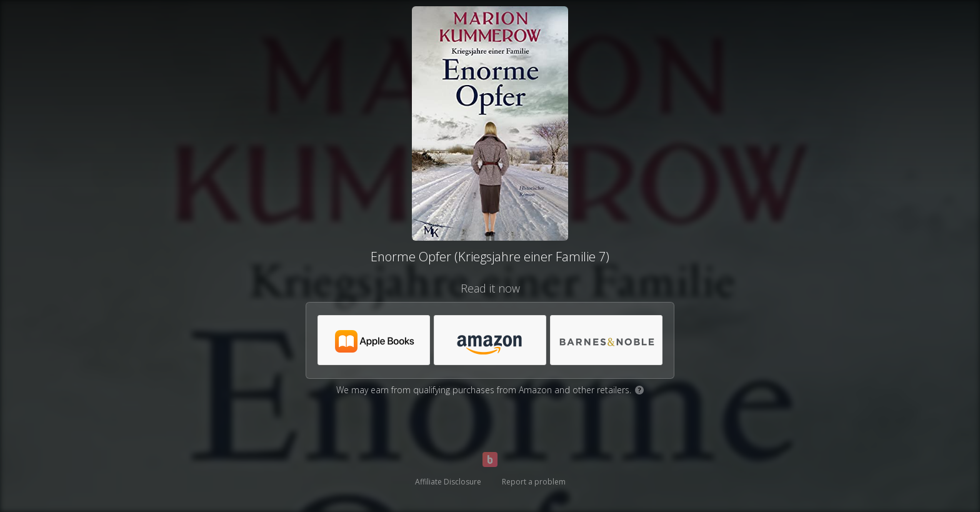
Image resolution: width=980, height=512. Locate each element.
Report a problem (534, 482)
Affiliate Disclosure (448, 482)
